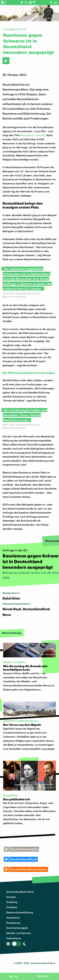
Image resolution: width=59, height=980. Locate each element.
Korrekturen (13, 923)
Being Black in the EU (32, 135)
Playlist (45, 976)
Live (15, 976)
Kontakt (11, 897)
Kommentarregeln (17, 928)
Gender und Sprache (19, 933)
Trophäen (12, 907)
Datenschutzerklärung (20, 912)
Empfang (12, 902)
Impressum (13, 918)
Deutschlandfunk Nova (20, 892)
